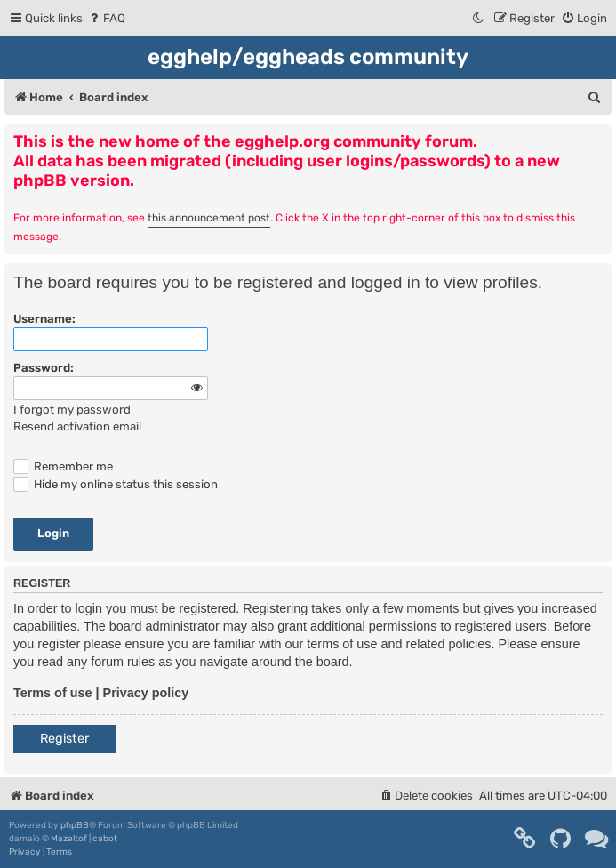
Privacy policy (146, 693)
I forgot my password (72, 410)
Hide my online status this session (116, 484)
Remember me (63, 466)
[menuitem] (106, 18)
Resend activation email (77, 426)
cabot (105, 839)
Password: (44, 368)
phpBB (75, 825)
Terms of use (53, 693)
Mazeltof (69, 839)
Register (64, 739)
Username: (44, 319)
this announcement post (209, 218)
